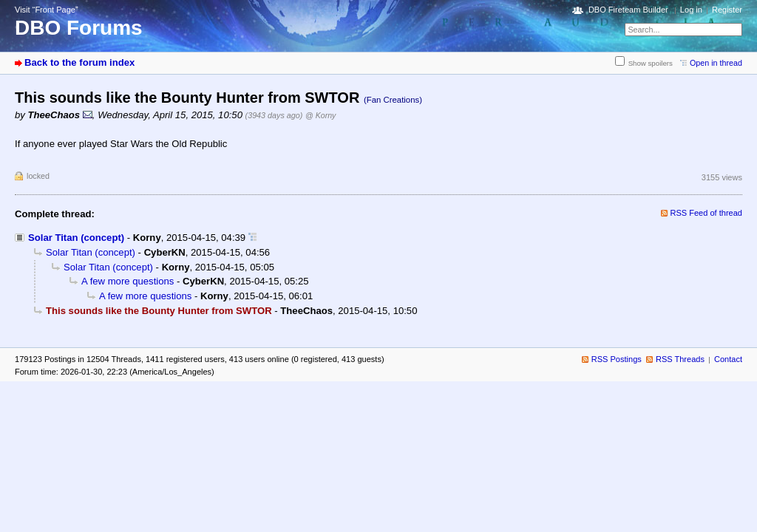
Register (727, 10)
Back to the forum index (79, 62)
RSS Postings (617, 359)
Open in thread (716, 63)
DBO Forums (79, 28)
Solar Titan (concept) (76, 238)
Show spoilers (651, 63)
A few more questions (128, 281)
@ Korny (320, 115)
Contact (728, 359)
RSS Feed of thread (707, 213)
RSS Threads (680, 359)
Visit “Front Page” (47, 10)
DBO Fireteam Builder (628, 10)
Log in (691, 10)
